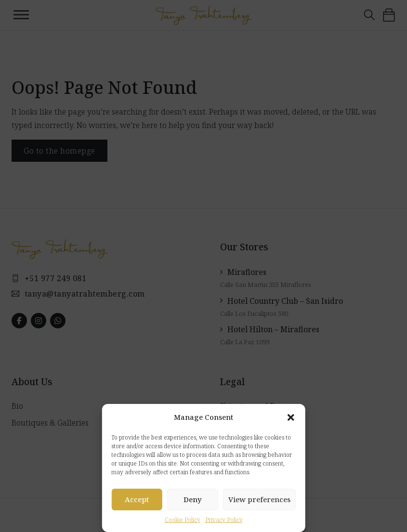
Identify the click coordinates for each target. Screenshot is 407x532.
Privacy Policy (224, 520)
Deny (193, 499)
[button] (291, 417)
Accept (137, 499)
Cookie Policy (183, 520)
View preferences (259, 499)
